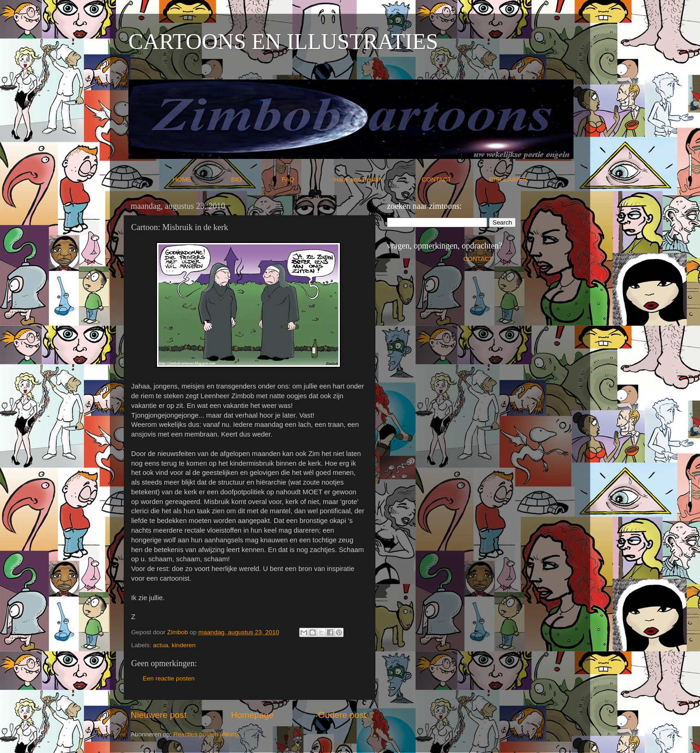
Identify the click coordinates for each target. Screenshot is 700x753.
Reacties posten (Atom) (206, 734)
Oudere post (342, 715)
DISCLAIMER (509, 179)
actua (160, 645)
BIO (256, 179)
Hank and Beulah (377, 179)
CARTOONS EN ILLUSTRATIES (283, 41)
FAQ (307, 179)
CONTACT (456, 179)
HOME (201, 179)
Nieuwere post (159, 715)
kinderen (184, 645)
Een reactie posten (169, 678)
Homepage (252, 715)
